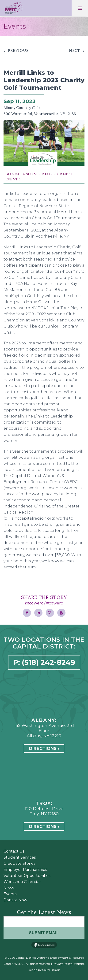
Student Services (20, 857)
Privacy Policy (62, 964)
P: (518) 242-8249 (44, 662)
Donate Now (15, 900)
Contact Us (14, 851)
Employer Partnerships (25, 870)
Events (10, 894)
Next (75, 50)
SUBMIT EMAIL (44, 933)
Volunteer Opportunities (27, 876)
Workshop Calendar (22, 882)
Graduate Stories (19, 863)
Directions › (44, 749)
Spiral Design (51, 970)
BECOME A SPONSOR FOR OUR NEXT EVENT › (39, 176)
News (9, 888)
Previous (18, 50)
